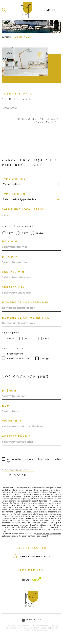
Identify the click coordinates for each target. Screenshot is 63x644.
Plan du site (26, 628)
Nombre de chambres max (26, 318)
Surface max (13, 287)
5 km (10, 233)
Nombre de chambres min (25, 302)
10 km (24, 233)
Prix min (10, 241)
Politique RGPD (33, 630)
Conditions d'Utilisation (17, 536)
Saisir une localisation (24, 209)
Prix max (10, 257)
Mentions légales (42, 628)
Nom (6, 406)
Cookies (45, 630)
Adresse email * (16, 436)
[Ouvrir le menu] (54, 10)
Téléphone (12, 421)
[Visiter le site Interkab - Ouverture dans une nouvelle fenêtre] (32, 579)
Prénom (9, 391)
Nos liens (19, 630)
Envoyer (18, 475)
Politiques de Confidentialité (49, 534)
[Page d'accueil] (26, 10)
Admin (55, 628)
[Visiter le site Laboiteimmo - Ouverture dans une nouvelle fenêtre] (32, 620)
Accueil (6, 37)
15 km (39, 233)
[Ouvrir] (4, 10)
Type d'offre (14, 179)
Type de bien (14, 194)
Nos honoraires (12, 628)
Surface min (13, 272)
